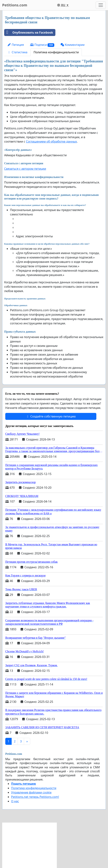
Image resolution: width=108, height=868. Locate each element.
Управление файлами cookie (31, 792)
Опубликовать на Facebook (29, 32)
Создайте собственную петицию (51, 416)
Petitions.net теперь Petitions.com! (35, 797)
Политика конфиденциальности (56, 52)
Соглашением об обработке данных (51, 141)
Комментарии (73, 45)
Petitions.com (15, 5)
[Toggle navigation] (101, 5)
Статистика (17, 52)
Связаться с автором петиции (25, 169)
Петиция (16, 45)
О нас (15, 801)
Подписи (42, 45)
